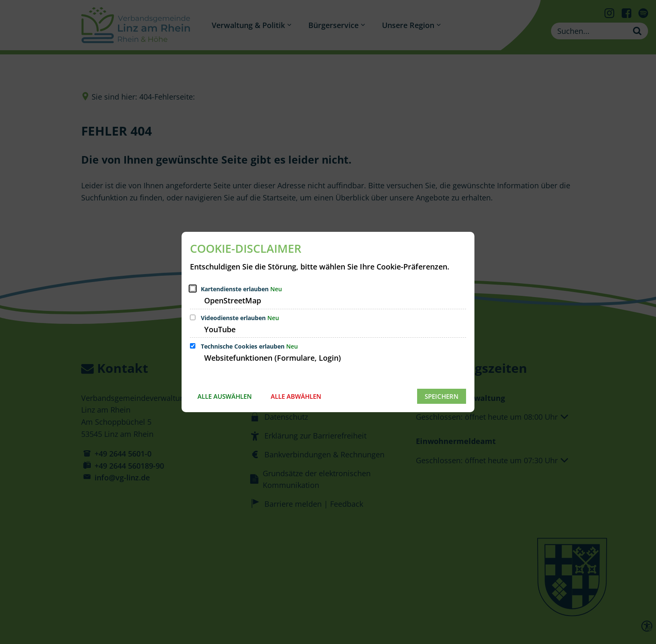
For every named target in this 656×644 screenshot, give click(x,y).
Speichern (442, 396)
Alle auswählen (225, 396)
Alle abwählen (296, 396)
